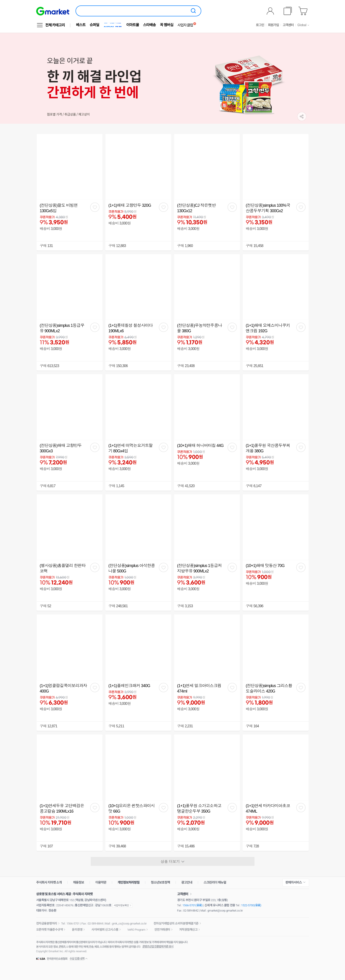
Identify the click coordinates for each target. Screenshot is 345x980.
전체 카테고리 (55, 25)
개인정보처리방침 (128, 882)
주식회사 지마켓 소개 (49, 882)
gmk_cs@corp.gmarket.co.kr (129, 923)
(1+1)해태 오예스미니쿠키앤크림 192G (268, 328)
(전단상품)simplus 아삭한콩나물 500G (132, 568)
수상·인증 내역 (77, 959)
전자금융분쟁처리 (47, 923)
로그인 (260, 25)
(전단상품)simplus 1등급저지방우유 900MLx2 (199, 568)
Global (302, 25)
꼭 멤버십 (167, 25)
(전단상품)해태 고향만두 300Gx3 (61, 448)
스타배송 (149, 25)
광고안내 (187, 882)
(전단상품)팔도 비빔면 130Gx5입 (59, 208)
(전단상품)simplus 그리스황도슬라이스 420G (269, 688)
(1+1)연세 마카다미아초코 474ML (268, 809)
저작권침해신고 (188, 930)
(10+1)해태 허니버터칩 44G (200, 446)
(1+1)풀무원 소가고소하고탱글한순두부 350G (199, 809)
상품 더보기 (172, 862)
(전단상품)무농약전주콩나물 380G (200, 328)
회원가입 (273, 25)
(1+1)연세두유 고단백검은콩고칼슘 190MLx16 (62, 809)
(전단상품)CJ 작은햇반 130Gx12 (196, 208)
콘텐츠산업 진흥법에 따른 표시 (158, 947)
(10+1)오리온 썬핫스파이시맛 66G (132, 809)
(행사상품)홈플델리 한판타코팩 (63, 568)
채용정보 (78, 882)
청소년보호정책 (160, 882)
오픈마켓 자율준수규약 (50, 930)
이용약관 (101, 882)
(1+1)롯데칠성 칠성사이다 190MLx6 (131, 328)
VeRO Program (136, 930)
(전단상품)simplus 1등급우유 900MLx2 (62, 328)
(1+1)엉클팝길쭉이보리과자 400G (63, 688)
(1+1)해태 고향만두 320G (130, 205)
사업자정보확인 (122, 905)
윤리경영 (77, 930)
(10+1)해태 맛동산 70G (265, 566)
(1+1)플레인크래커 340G (129, 686)
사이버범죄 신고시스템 (105, 930)
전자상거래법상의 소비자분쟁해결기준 (176, 923)
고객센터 (288, 25)
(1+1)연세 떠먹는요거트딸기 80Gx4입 (131, 448)
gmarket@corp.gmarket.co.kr (225, 911)
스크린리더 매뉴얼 (215, 882)
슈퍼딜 (94, 25)
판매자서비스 (294, 882)
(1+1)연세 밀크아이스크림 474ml (199, 688)
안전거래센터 (162, 930)
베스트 (81, 25)
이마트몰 (133, 25)
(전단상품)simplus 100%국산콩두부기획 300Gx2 (268, 208)
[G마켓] (53, 11)
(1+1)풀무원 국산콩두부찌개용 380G (268, 448)
